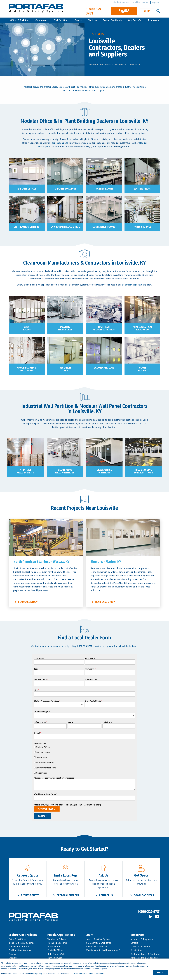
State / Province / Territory (46, 701)
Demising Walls (55, 958)
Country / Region (42, 712)
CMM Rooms (27, 328)
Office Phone (40, 722)
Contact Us (106, 895)
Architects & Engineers (142, 939)
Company (90, 669)
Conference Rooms (104, 227)
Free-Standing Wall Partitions (143, 471)
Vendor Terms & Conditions (144, 958)
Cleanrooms (41, 20)
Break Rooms (54, 946)
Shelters (92, 20)
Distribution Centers (27, 227)
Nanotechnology (104, 368)
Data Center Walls (56, 954)
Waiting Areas (142, 189)
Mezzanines (41, 773)
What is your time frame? (46, 794)
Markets (119, 65)
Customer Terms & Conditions (145, 954)
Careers (134, 943)
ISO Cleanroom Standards (98, 943)
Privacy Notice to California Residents (89, 973)
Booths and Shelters (45, 763)
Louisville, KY (135, 65)
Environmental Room (46, 768)
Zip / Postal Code (93, 701)
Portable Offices (55, 950)
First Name (39, 658)
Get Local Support (68, 895)
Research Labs (65, 369)
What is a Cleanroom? (96, 946)
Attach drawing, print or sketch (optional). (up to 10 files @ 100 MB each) (67, 805)
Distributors (136, 950)
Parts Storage (142, 227)
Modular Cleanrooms (19, 946)
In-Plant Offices (27, 189)
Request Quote (124, 11)
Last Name (90, 658)
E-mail (37, 733)
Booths (78, 20)
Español (156, 2)
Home (93, 65)
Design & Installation (141, 946)
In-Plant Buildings (65, 189)
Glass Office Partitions (104, 471)
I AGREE (160, 972)
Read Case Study (28, 602)
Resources (153, 20)
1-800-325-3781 (149, 912)
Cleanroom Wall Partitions (65, 471)
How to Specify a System (98, 939)
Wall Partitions (61, 20)
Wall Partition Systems (20, 950)
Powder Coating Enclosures (27, 369)
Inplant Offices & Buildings (22, 943)
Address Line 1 (40, 680)
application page (60, 143)
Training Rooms (104, 189)
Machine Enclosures (65, 328)
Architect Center (141, 2)
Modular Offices (43, 747)
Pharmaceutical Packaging (142, 328)
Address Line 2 (92, 680)
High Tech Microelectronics (104, 328)
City (36, 690)
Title (36, 669)
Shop (147, 11)
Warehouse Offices (57, 939)
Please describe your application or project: (54, 778)
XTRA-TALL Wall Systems (26, 471)
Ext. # (71, 722)
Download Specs (144, 895)
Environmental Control (65, 227)
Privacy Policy (37, 973)
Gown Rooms (142, 369)
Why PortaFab (135, 20)
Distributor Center (121, 2)
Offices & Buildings (20, 20)
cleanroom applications (133, 285)
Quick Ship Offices (17, 939)
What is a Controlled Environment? (103, 950)
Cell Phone (107, 722)
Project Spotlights (112, 20)
